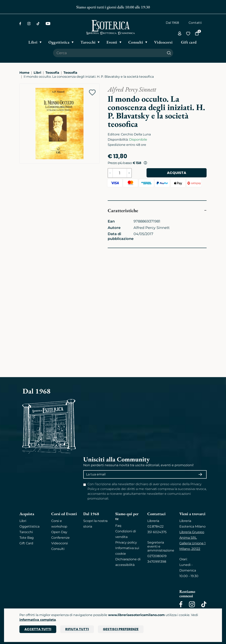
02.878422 (155, 526)
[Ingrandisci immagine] (22, 86)
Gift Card (26, 543)
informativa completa (38, 620)
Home (24, 73)
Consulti (58, 549)
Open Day (59, 532)
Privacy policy (126, 542)
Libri (37, 73)
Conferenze (60, 538)
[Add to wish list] (92, 92)
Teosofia (52, 73)
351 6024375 (157, 532)
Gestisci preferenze (121, 629)
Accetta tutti (38, 629)
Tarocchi (26, 532)
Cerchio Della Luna (136, 134)
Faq (118, 526)
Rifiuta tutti (77, 629)
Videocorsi (60, 543)
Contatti (195, 23)
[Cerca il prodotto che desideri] (109, 53)
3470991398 (157, 562)
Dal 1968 (172, 23)
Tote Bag (27, 538)
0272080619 (157, 556)
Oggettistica (29, 526)
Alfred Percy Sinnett (132, 89)
